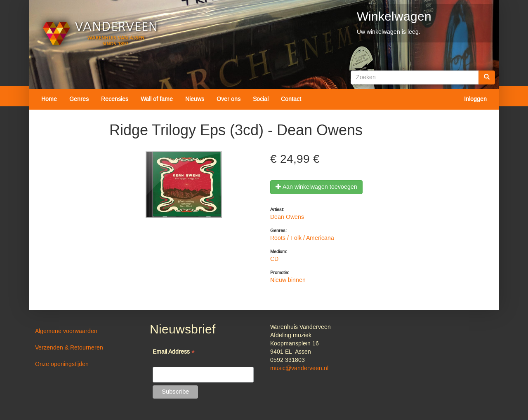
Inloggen (475, 99)
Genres (79, 99)
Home (49, 99)
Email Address (174, 353)
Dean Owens (287, 217)
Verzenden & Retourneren (69, 348)
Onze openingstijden (62, 364)
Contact (291, 99)
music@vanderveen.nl (299, 368)
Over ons (229, 99)
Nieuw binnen (288, 280)
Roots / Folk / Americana (302, 238)
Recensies (115, 99)
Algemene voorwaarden (66, 331)
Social (261, 99)
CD (274, 259)
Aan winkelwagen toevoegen (316, 187)
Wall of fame (157, 99)
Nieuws (195, 99)
